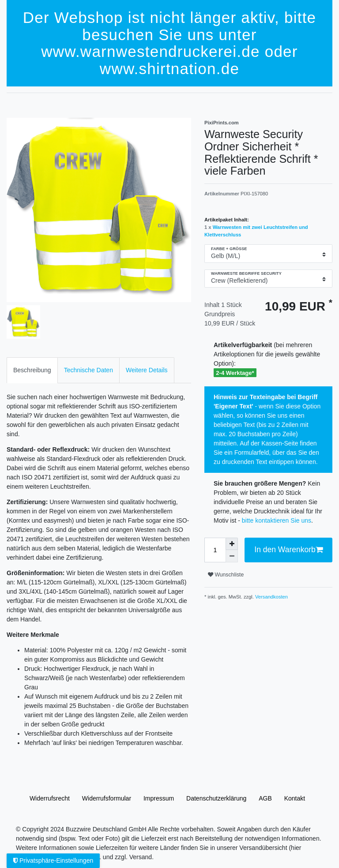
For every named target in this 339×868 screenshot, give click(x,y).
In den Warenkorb (288, 550)
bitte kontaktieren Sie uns (277, 520)
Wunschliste (226, 575)
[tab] (32, 370)
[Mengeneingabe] (215, 550)
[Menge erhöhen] (232, 544)
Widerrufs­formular (107, 798)
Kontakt (295, 798)
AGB (265, 798)
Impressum (159, 798)
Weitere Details (147, 370)
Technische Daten (89, 370)
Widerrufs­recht (50, 798)
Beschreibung (32, 370)
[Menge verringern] (232, 556)
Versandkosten (271, 597)
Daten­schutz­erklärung (216, 798)
